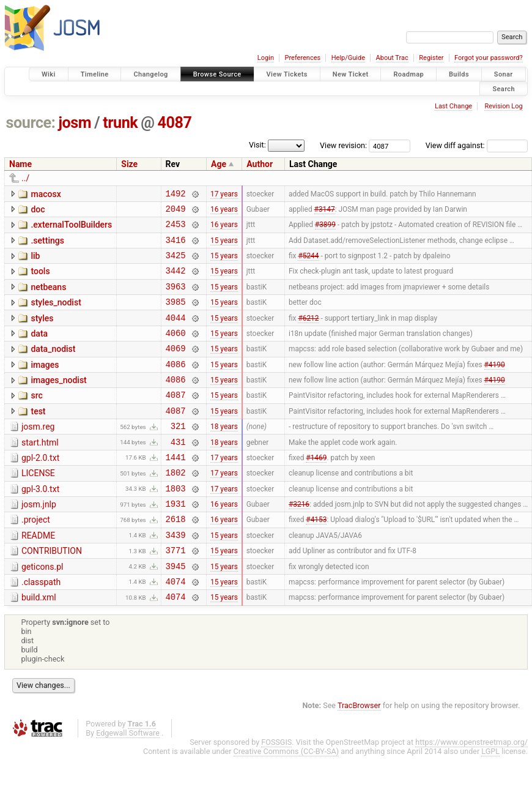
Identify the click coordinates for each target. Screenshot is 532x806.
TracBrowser (359, 755)
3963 (176, 299)
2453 (176, 229)
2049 (176, 212)
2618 (176, 559)
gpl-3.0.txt (40, 524)
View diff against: (477, 145)
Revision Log (503, 106)
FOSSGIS (276, 792)
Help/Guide (348, 58)
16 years (224, 212)
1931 (176, 542)
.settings (47, 246)
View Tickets (287, 74)
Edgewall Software (128, 782)
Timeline (95, 74)
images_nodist (58, 402)
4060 (176, 351)
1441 (176, 490)
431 (178, 473)
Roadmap (408, 74)
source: (31, 123)
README (38, 576)
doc (38, 211)
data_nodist (53, 367)
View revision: (343, 145)
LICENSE (38, 506)
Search (504, 88)
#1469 (316, 490)
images (45, 385)
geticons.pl (42, 611)
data (39, 350)
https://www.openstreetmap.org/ (471, 792)
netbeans (48, 298)
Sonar (504, 74)
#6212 (308, 334)
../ (25, 178)
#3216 (299, 542)
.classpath (41, 628)
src (36, 419)
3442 (176, 281)
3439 (176, 577)
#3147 (325, 212)
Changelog (150, 74)
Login (266, 58)
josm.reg (38, 454)
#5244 (308, 264)
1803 (176, 525)
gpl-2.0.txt (40, 489)
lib (35, 263)
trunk (120, 123)
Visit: (257, 145)
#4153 (316, 559)
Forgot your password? (489, 58)
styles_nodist (56, 315)
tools (40, 280)
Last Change (453, 106)
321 (178, 455)
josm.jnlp (39, 541)
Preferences (302, 58)
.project (36, 558)
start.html (40, 472)
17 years (224, 195)
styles (42, 333)
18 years (224, 455)
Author (260, 164)
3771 (176, 594)
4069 (176, 368)
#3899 (325, 229)
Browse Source (217, 74)
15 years (224, 247)
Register (431, 58)
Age (219, 164)
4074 (176, 629)
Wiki (49, 74)
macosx (46, 194)
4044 (176, 334)
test (38, 437)
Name (20, 164)
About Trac (392, 58)
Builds (459, 74)
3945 (176, 612)
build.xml (39, 645)
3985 (176, 316)
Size (129, 164)
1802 (176, 507)
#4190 (495, 386)
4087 (175, 123)
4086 (176, 386)
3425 (176, 264)
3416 (176, 247)
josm (75, 123)
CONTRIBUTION (52, 593)
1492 (176, 195)
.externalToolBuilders (71, 228)
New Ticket (351, 74)
